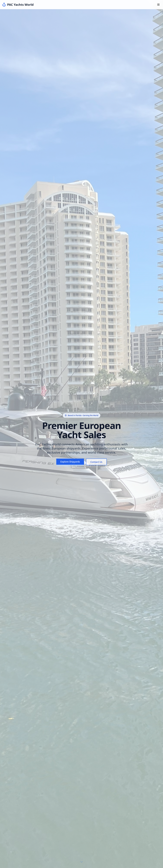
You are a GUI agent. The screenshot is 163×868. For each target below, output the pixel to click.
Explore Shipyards (70, 462)
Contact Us (96, 462)
